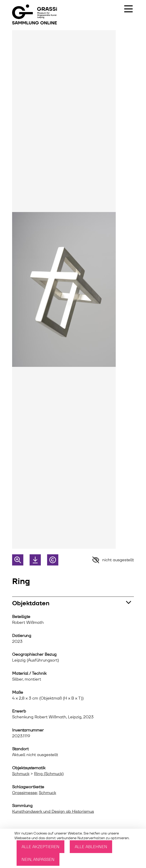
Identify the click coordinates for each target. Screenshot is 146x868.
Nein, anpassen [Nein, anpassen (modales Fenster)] (38, 859)
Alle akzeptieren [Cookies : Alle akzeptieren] (40, 847)
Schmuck (21, 774)
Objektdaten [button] (31, 603)
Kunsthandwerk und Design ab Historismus (53, 811)
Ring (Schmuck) (49, 774)
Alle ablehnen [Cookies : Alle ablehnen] (91, 847)
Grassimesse (25, 793)
